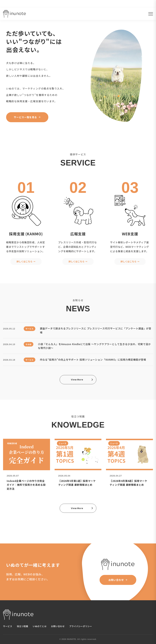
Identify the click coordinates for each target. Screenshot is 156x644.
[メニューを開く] (151, 14)
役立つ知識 (23, 626)
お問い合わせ (118, 580)
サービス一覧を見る (27, 117)
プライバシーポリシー (81, 626)
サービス (8, 626)
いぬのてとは (40, 626)
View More (77, 379)
